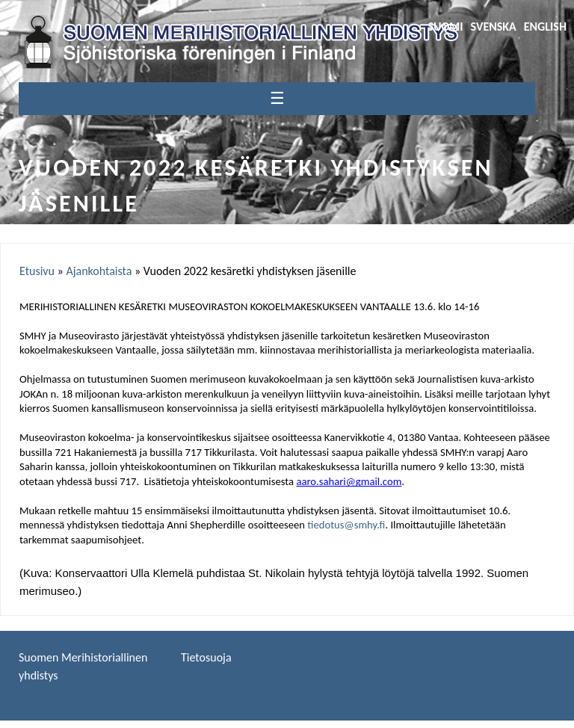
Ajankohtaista (99, 271)
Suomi (445, 27)
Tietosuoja (206, 657)
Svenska (494, 27)
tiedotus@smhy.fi (346, 525)
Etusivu (37, 271)
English (545, 27)
